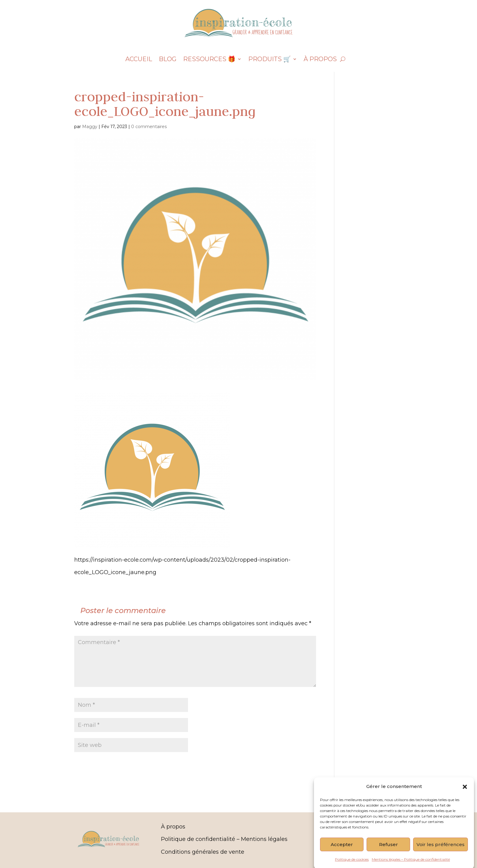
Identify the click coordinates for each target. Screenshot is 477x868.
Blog (168, 60)
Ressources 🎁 (209, 60)
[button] (465, 798)
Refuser (388, 856)
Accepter (342, 856)
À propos (320, 60)
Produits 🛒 (270, 60)
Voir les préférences (440, 856)
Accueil (139, 60)
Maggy (90, 127)
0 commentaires (149, 127)
